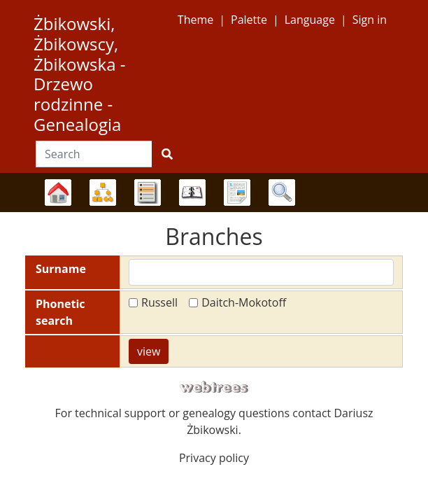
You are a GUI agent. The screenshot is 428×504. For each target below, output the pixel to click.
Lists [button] (148, 192)
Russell (159, 302)
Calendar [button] (192, 192)
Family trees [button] (58, 192)
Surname (61, 269)
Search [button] (282, 192)
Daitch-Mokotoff (244, 302)
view (149, 351)
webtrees (214, 387)
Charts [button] (103, 192)
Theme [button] (195, 20)
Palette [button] (249, 20)
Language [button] (310, 20)
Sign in (370, 20)
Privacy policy (214, 458)
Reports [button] (237, 192)
